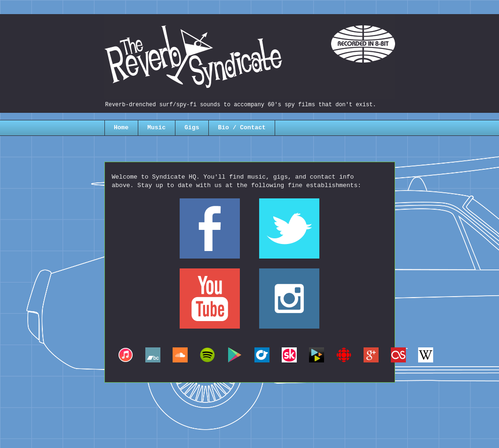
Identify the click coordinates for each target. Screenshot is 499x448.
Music (156, 128)
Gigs (192, 128)
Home (121, 128)
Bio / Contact (242, 128)
